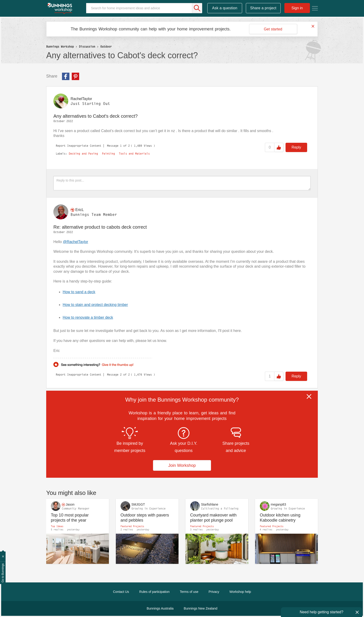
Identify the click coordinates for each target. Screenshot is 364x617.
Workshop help (240, 592)
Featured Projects (132, 526)
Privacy (214, 592)
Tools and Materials (134, 154)
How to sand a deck (79, 292)
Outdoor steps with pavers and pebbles (145, 518)
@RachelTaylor (76, 242)
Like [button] (279, 147)
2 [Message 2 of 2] (121, 375)
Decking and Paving (83, 154)
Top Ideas (57, 526)
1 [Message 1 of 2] (121, 146)
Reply (296, 147)
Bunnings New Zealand (201, 608)
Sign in (297, 8)
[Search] (144, 8)
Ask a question (225, 8)
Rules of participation (154, 592)
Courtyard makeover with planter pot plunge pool (213, 518)
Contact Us (121, 592)
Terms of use (189, 592)
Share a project (263, 8)
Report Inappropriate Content (78, 146)
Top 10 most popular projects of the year (70, 518)
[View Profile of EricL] (79, 210)
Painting (108, 154)
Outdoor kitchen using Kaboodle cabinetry (280, 518)
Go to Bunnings (3, 573)
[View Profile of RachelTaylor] (81, 99)
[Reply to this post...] (182, 183)
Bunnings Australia (160, 608)
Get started (273, 29)
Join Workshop (182, 465)
